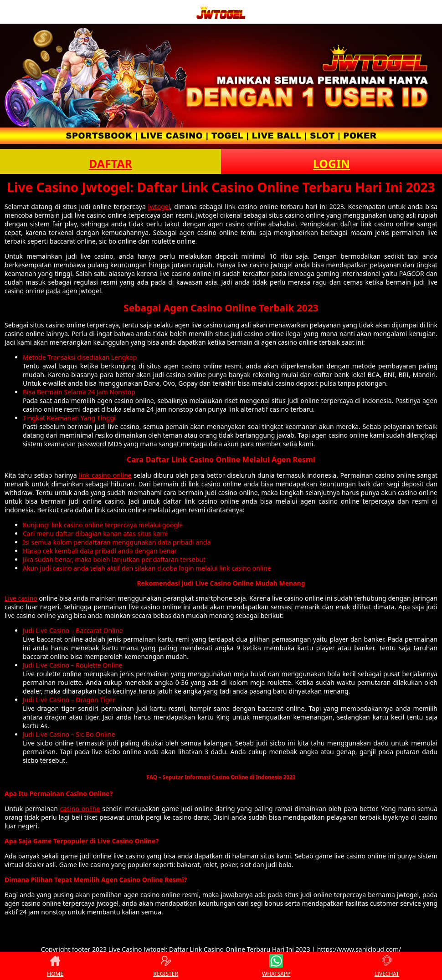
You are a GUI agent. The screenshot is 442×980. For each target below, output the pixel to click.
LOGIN (331, 163)
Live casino (21, 598)
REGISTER (166, 966)
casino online (80, 809)
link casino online (105, 475)
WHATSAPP (276, 966)
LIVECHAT (387, 966)
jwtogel (159, 207)
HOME (55, 966)
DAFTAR (110, 163)
